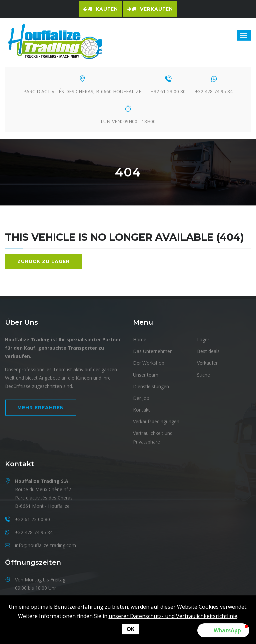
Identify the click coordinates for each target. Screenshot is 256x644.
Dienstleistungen (151, 386)
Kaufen (100, 9)
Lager (203, 339)
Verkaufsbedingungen (156, 421)
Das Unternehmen (153, 351)
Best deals (208, 351)
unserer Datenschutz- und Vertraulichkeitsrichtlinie (173, 616)
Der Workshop (149, 363)
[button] (223, 630)
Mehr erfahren (41, 408)
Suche (203, 375)
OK (130, 629)
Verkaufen (150, 9)
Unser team (146, 375)
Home (140, 339)
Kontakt (141, 410)
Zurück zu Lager (43, 261)
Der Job (141, 398)
